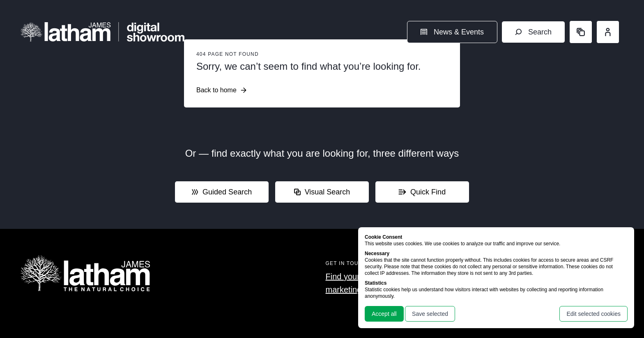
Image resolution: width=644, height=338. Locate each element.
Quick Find (422, 192)
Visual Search (322, 192)
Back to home (221, 90)
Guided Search (222, 192)
